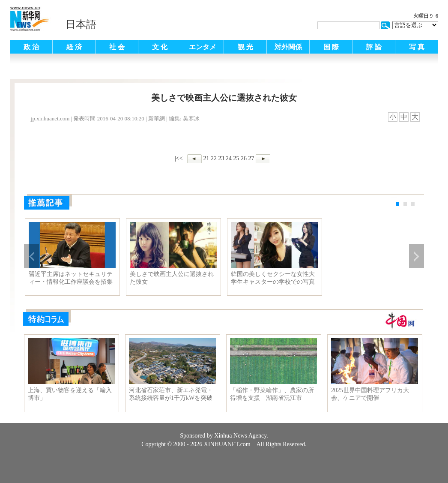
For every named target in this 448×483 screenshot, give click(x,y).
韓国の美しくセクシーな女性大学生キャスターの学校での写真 (274, 278)
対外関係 (288, 47)
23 (221, 158)
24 (229, 158)
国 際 (331, 47)
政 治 (31, 47)
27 (251, 158)
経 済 (74, 47)
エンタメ (203, 47)
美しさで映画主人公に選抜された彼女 (172, 278)
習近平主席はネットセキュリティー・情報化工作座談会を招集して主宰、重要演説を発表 (71, 278)
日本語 (81, 24)
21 (206, 158)
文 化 (160, 47)
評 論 (374, 47)
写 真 (417, 47)
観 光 (245, 47)
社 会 (117, 47)
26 (244, 158)
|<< (179, 158)
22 (214, 158)
